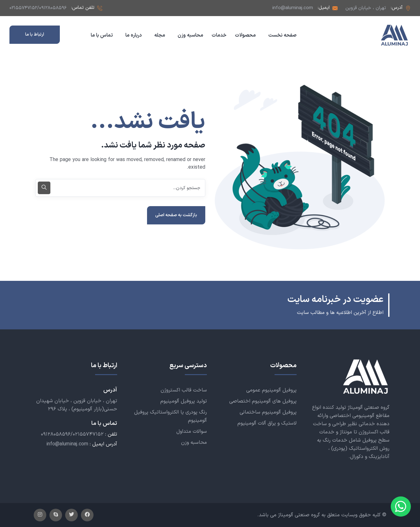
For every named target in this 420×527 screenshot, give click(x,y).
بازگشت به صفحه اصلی (176, 215)
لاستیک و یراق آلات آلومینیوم (267, 423)
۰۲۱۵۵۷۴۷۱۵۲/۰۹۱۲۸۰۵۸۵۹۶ (38, 8)
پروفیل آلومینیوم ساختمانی (268, 412)
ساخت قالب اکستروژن (184, 390)
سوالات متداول (192, 431)
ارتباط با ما (35, 35)
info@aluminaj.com (293, 8)
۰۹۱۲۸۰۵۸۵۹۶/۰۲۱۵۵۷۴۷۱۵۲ (72, 434)
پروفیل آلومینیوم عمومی (271, 390)
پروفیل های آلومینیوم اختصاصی (263, 401)
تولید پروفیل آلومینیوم (184, 401)
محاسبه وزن (194, 443)
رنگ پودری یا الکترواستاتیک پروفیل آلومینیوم (170, 416)
